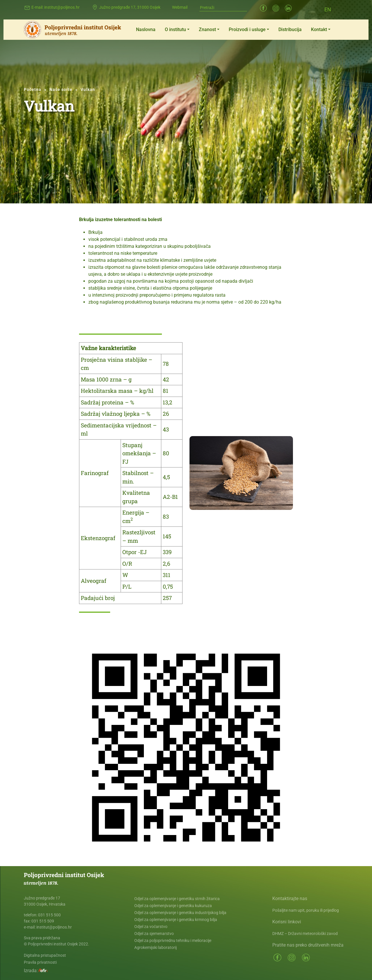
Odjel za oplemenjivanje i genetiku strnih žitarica (177, 899)
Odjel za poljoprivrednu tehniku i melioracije (173, 940)
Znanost (207, 29)
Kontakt (319, 29)
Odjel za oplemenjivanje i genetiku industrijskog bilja (180, 913)
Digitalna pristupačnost (45, 955)
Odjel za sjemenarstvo (154, 934)
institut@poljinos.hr (62, 7)
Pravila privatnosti (40, 962)
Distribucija (290, 29)
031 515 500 (49, 915)
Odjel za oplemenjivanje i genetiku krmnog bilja (176, 920)
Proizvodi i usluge (247, 29)
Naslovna (146, 29)
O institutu (175, 29)
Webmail (180, 7)
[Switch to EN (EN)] (328, 9)
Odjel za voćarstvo (151, 927)
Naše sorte (61, 89)
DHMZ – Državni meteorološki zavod (305, 934)
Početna (33, 89)
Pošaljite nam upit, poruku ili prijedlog (306, 910)
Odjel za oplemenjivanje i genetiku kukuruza (173, 906)
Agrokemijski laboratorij (155, 947)
